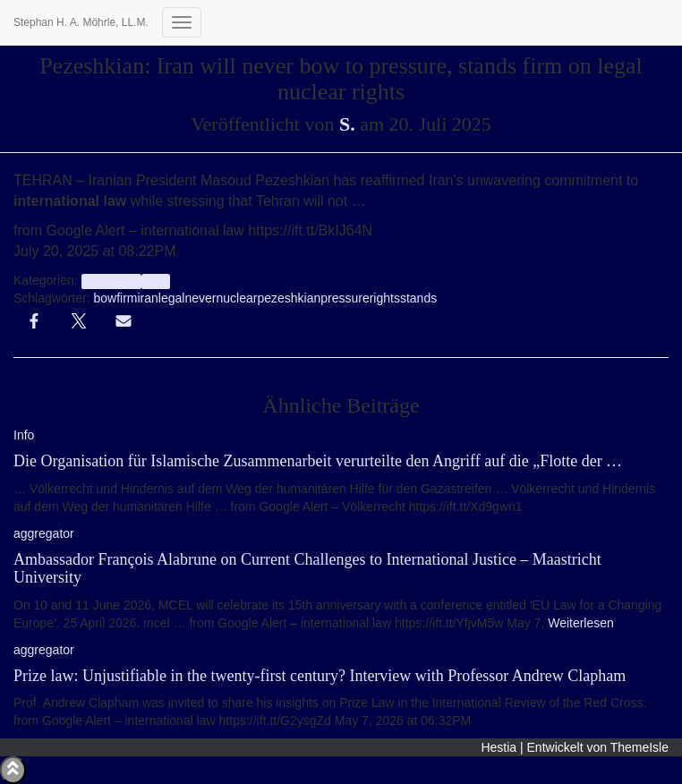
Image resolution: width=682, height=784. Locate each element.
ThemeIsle (639, 747)
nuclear (236, 298)
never (200, 298)
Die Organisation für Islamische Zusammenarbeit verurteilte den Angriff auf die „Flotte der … (318, 461)
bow (105, 298)
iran (148, 298)
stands (418, 298)
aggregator (111, 281)
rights (385, 298)
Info (155, 281)
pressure (345, 298)
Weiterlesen (579, 623)
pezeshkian (289, 298)
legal (172, 298)
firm (127, 298)
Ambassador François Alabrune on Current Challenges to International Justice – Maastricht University (307, 568)
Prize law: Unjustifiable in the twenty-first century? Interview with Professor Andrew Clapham (320, 676)
